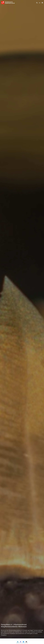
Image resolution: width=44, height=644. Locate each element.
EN (40, 3)
